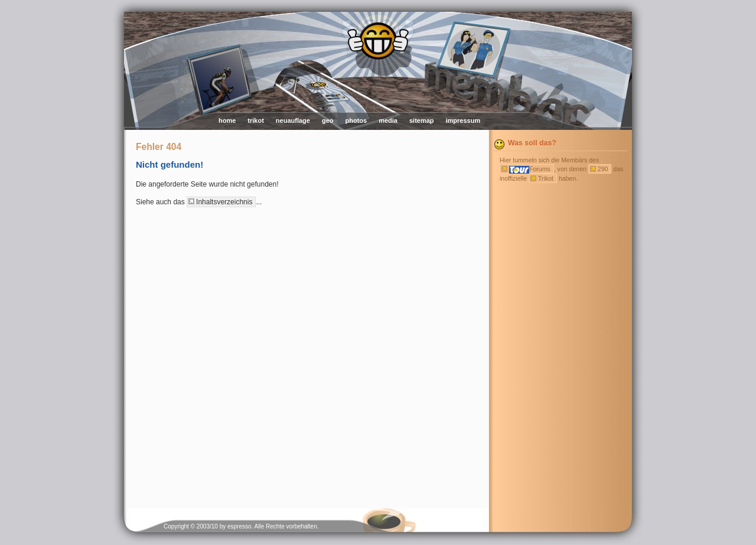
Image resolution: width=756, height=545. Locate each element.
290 (603, 169)
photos (356, 120)
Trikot (546, 178)
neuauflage (293, 120)
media (388, 120)
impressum (463, 120)
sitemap (422, 120)
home (227, 120)
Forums (530, 169)
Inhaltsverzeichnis (224, 202)
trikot (256, 120)
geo (328, 120)
